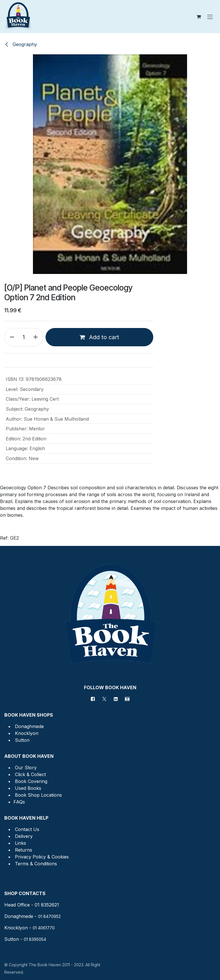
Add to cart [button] (99, 337)
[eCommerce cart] (199, 17)
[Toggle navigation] (210, 17)
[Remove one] (11, 337)
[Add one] (37, 337)
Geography (21, 44)
